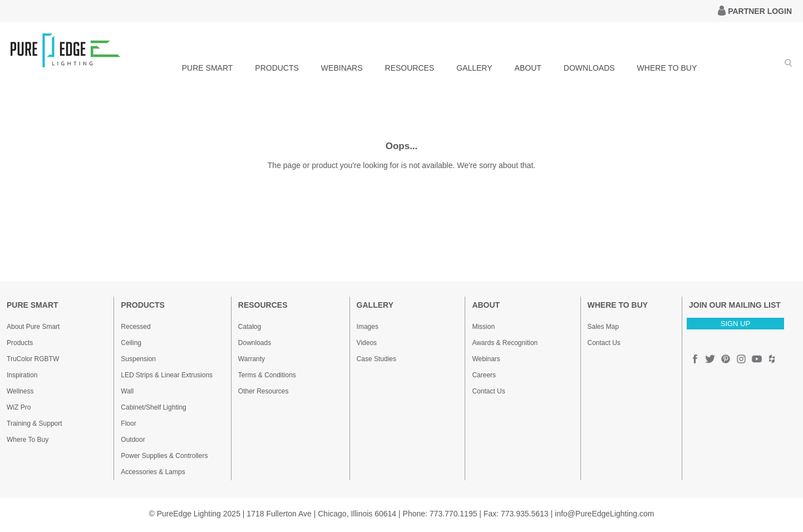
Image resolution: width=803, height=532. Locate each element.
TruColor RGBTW (33, 359)
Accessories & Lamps (153, 472)
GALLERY (474, 68)
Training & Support (35, 423)
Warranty (252, 359)
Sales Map (604, 327)
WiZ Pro (19, 407)
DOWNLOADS (589, 68)
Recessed (136, 327)
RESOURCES (410, 68)
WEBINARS (342, 68)
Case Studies (376, 359)
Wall (127, 391)
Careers (484, 375)
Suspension (138, 359)
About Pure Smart (33, 327)
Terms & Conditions (267, 375)
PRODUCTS (277, 68)
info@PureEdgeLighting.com (604, 514)
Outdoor (133, 440)
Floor (128, 423)
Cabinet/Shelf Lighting (153, 407)
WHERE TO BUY (667, 68)
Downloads (255, 343)
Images (368, 327)
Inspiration (22, 375)
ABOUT (528, 68)
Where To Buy (28, 440)
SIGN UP (735, 324)
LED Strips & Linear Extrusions (167, 375)
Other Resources (263, 391)
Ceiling (131, 343)
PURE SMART (208, 68)
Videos (367, 343)
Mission (483, 327)
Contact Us (488, 391)
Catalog (250, 327)
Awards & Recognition (505, 343)
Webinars (486, 359)
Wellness (20, 391)
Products (20, 343)
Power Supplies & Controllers (164, 456)
